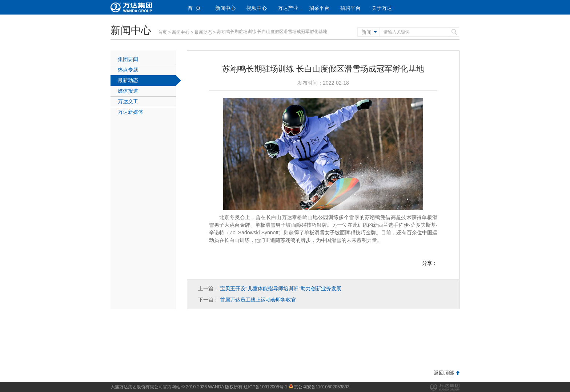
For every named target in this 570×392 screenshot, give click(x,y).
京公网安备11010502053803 (319, 387)
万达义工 (128, 101)
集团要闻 (128, 59)
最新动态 (203, 32)
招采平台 (319, 8)
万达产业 (288, 8)
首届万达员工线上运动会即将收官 (258, 300)
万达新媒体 (131, 112)
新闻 (366, 32)
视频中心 (257, 8)
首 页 (194, 8)
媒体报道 (128, 91)
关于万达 (382, 8)
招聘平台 (350, 8)
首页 (162, 32)
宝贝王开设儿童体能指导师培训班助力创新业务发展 (281, 288)
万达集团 (445, 387)
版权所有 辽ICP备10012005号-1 (256, 387)
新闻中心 (225, 8)
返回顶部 (444, 373)
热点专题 (128, 70)
